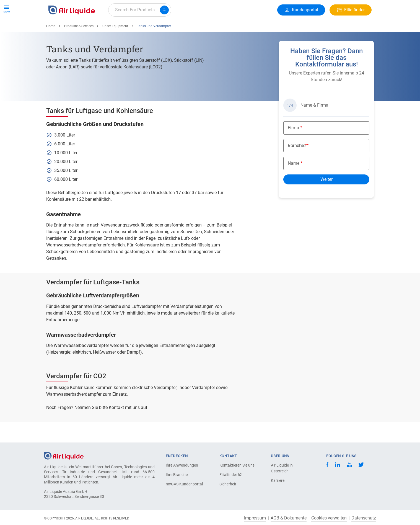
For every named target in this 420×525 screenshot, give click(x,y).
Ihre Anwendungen (182, 465)
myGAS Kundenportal (184, 484)
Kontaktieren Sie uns (237, 465)
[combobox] (140, 10)
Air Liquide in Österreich (282, 468)
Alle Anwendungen (116, 30)
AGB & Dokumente (289, 518)
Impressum (255, 518)
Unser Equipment (115, 46)
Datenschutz (364, 518)
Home (51, 46)
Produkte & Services (70, 30)
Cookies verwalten (329, 518)
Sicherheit (228, 484)
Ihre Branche (177, 475)
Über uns (176, 30)
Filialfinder (231, 475)
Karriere (151, 30)
